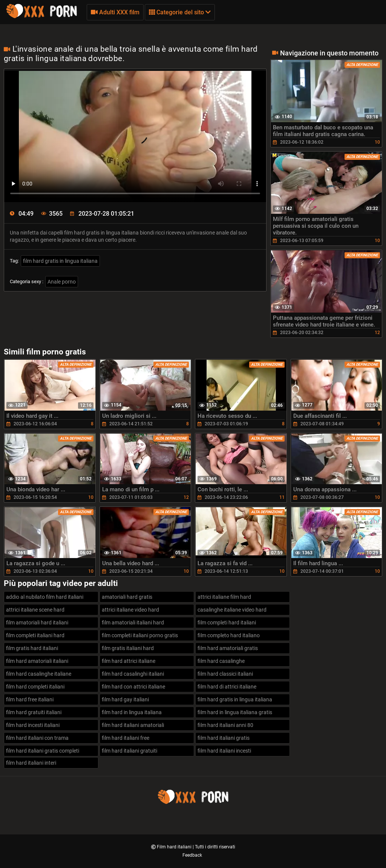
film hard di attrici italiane (227, 687)
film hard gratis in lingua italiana (60, 261)
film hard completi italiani (35, 687)
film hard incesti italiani (33, 725)
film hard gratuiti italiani (34, 712)
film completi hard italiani (227, 623)
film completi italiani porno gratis (140, 635)
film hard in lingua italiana (132, 712)
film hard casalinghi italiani (133, 674)
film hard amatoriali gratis (228, 648)
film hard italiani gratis (224, 738)
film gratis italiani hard (128, 648)
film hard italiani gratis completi (43, 751)
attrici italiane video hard (130, 610)
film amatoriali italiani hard (133, 623)
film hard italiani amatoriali (133, 725)
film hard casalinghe (221, 661)
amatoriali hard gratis (127, 597)
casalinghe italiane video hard (232, 610)
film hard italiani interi (31, 763)
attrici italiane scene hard (35, 610)
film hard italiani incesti (224, 751)
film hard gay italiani (125, 699)
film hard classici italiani (225, 674)
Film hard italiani (175, 847)
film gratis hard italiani (32, 648)
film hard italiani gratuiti (129, 751)
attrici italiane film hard (224, 597)
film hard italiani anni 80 (225, 725)
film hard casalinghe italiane (39, 674)
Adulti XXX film (115, 12)
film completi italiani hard (35, 635)
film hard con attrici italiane (133, 687)
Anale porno (62, 282)
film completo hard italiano (229, 635)
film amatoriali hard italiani (37, 623)
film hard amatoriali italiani (37, 661)
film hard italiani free (126, 738)
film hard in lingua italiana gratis (235, 712)
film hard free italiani (30, 699)
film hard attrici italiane (129, 661)
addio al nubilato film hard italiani (45, 597)
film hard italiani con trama (37, 738)
